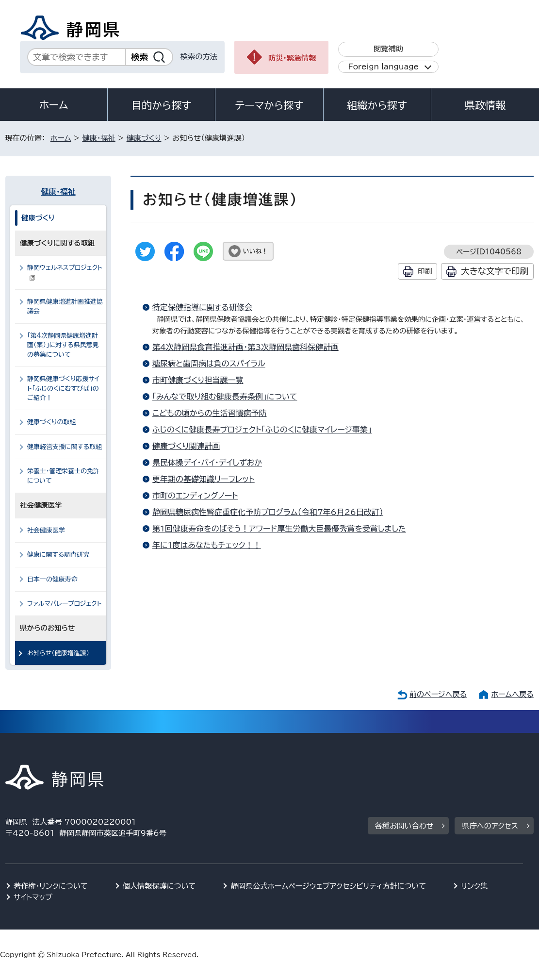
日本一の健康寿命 (52, 579)
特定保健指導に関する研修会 (202, 307)
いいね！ (255, 251)
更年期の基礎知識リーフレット (204, 479)
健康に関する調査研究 (58, 555)
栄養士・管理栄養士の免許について (63, 476)
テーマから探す (269, 105)
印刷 (425, 271)
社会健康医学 (46, 530)
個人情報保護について (159, 886)
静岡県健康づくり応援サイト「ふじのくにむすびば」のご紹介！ (63, 388)
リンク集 (474, 886)
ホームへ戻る (512, 694)
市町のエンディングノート (195, 496)
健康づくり (144, 138)
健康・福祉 (98, 138)
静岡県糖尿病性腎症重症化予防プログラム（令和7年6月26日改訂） (268, 512)
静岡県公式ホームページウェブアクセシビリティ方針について (328, 886)
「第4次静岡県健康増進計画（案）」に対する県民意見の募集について (63, 345)
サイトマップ (33, 897)
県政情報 (485, 105)
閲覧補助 (388, 49)
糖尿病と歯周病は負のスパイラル (209, 364)
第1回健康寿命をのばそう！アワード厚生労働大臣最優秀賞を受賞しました (279, 529)
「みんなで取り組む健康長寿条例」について (225, 397)
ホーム (54, 105)
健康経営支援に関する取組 (65, 447)
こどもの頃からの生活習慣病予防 (210, 413)
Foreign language (384, 67)
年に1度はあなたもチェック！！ (207, 545)
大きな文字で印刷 (495, 271)
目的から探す (162, 105)
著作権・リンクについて (51, 886)
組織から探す (377, 105)
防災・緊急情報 (292, 58)
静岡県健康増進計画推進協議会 (65, 306)
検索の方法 (199, 57)
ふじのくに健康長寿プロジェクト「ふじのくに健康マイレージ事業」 (262, 430)
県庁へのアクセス (490, 826)
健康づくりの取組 (51, 422)
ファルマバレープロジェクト (64, 604)
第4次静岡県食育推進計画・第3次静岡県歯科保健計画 (245, 347)
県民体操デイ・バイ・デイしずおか (207, 463)
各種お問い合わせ (404, 826)
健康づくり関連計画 (186, 446)
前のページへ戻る (438, 694)
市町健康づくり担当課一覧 (198, 380)
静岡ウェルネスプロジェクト (65, 272)
